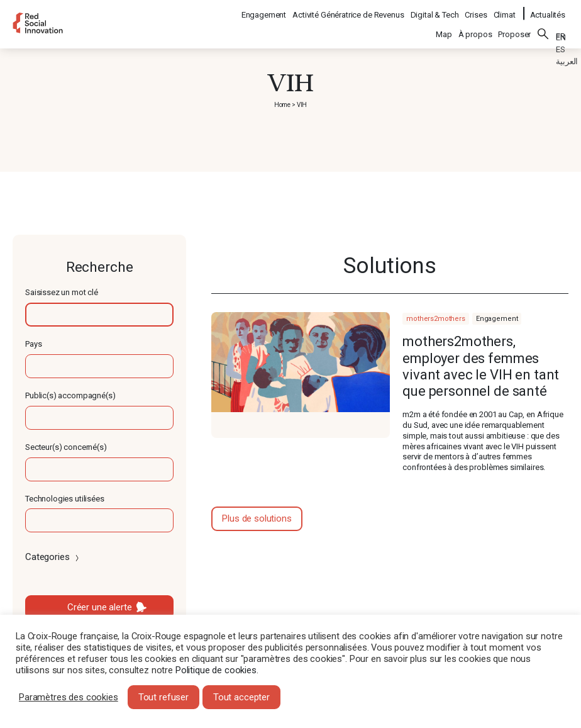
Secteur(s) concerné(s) (66, 447)
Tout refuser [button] (163, 697)
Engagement (265, 10)
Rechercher (543, 26)
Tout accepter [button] (241, 697)
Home (282, 105)
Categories (53, 557)
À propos (475, 26)
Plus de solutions (257, 518)
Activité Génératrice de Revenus (349, 10)
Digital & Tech (435, 10)
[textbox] (99, 315)
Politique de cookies (216, 670)
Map (444, 26)
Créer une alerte (100, 607)
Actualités (548, 10)
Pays (33, 344)
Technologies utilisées (65, 499)
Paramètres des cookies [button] (69, 697)
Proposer (514, 26)
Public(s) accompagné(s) (70, 395)
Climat (505, 10)
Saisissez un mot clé (62, 292)
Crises (476, 10)
